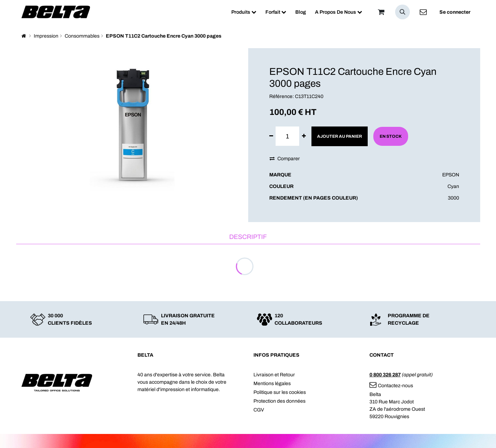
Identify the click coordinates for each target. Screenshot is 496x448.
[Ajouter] (304, 136)
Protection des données (279, 401)
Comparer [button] (285, 159)
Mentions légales (272, 384)
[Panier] (381, 12)
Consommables (82, 36)
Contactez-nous (391, 386)
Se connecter (455, 12)
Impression (46, 36)
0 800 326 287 (385, 375)
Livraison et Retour (274, 375)
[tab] (248, 237)
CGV (259, 410)
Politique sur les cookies (280, 392)
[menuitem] (244, 12)
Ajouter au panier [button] (340, 136)
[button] (402, 12)
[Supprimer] (271, 136)
